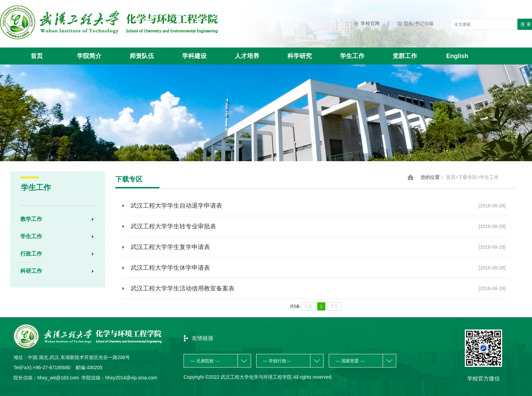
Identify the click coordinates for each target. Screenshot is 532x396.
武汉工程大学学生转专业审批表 (318, 226)
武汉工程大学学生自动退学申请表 (318, 206)
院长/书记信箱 (419, 24)
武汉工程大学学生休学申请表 (318, 268)
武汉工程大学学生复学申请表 (318, 247)
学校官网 (370, 24)
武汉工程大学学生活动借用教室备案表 (318, 288)
